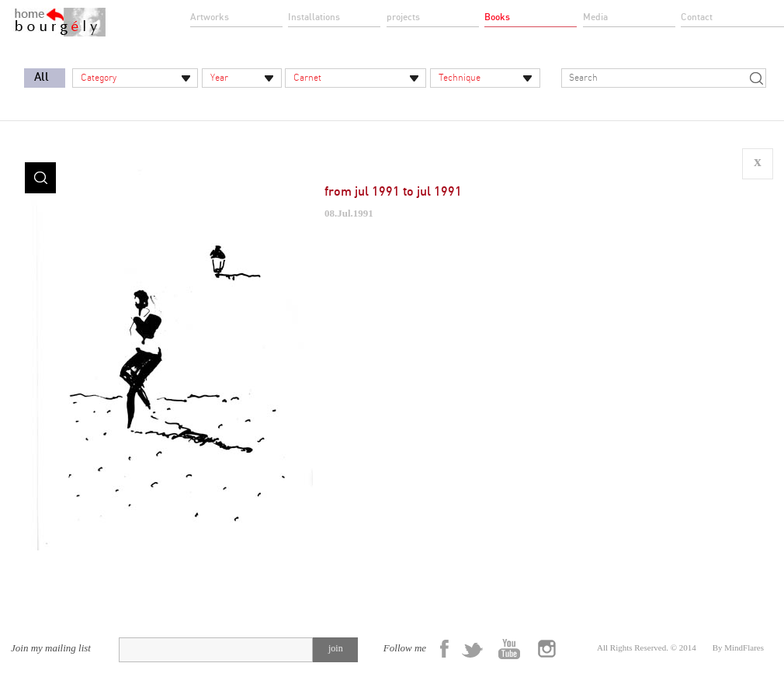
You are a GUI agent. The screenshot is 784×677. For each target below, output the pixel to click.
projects (403, 17)
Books (497, 17)
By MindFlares (738, 647)
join (336, 648)
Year (219, 78)
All (42, 77)
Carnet (307, 78)
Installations (314, 17)
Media (595, 17)
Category (99, 78)
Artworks (210, 17)
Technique (460, 78)
